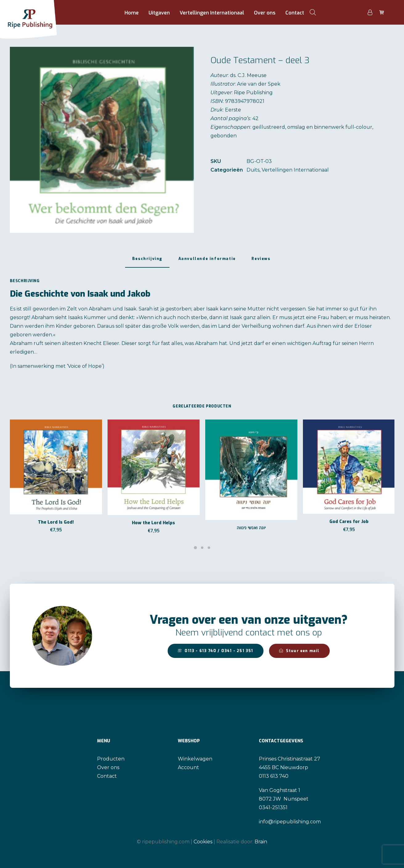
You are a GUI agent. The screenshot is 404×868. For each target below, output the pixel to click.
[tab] (147, 261)
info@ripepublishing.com (290, 822)
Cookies (203, 841)
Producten (111, 759)
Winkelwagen (195, 759)
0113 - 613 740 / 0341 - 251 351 (215, 651)
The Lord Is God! (56, 522)
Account (188, 767)
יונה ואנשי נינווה (251, 528)
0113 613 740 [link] (274, 776)
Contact (295, 13)
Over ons (265, 13)
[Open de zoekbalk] (313, 12)
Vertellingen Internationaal (212, 13)
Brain (261, 841)
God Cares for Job (349, 522)
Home (132, 13)
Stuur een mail (299, 651)
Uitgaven (159, 13)
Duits (253, 170)
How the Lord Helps (153, 523)
